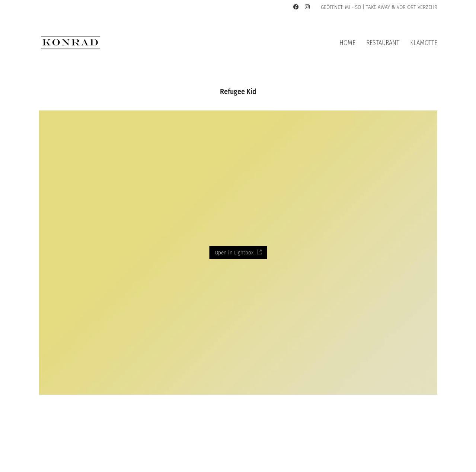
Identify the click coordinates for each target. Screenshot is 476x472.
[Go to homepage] (71, 43)
